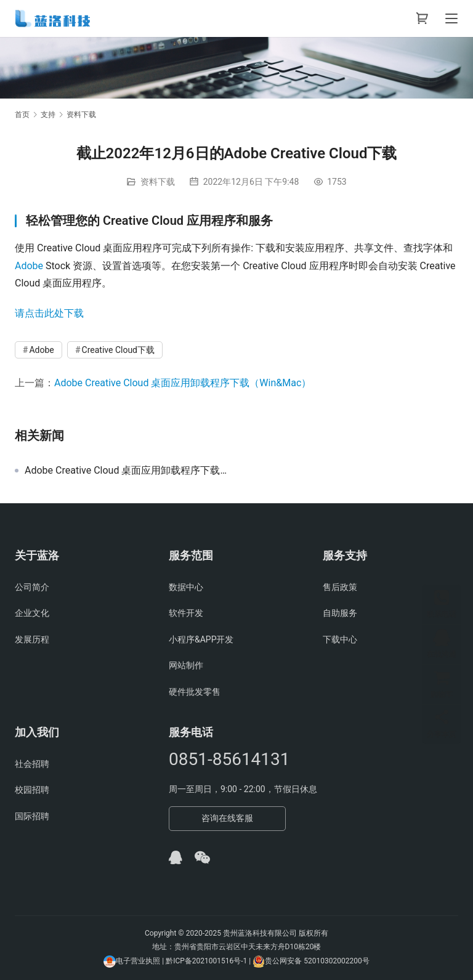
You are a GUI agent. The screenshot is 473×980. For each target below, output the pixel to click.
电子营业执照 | (140, 961)
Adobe (29, 266)
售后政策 (340, 587)
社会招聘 (32, 764)
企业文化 (32, 613)
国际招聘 (32, 816)
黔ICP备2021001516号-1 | (209, 961)
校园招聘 (32, 790)
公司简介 (32, 587)
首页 (22, 115)
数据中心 (186, 587)
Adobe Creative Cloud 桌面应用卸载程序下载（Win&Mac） (183, 383)
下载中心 (340, 639)
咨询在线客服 (227, 818)
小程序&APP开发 (201, 639)
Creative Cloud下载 (118, 350)
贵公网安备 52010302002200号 (317, 961)
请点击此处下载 (49, 313)
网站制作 (186, 665)
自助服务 (340, 613)
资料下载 (158, 182)
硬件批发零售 (195, 692)
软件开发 (186, 613)
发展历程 (32, 639)
